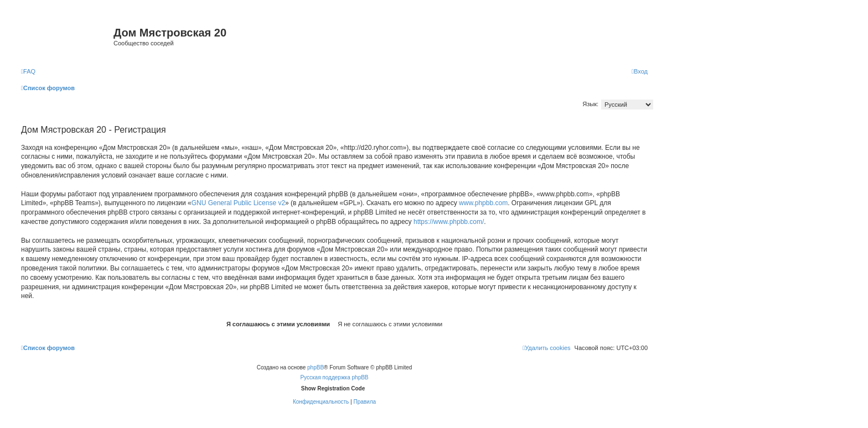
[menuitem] (28, 71)
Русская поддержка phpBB (334, 377)
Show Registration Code (333, 388)
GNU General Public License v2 (238, 203)
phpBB (316, 367)
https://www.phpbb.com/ (449, 222)
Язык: (590, 104)
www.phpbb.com (483, 203)
